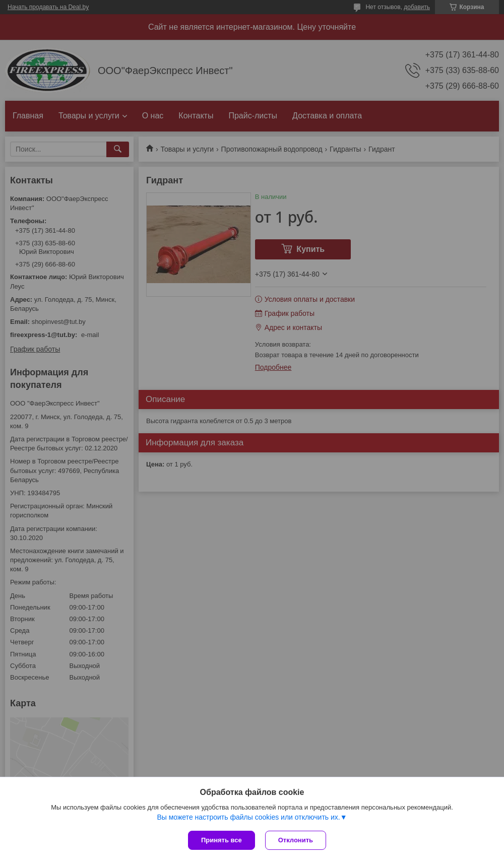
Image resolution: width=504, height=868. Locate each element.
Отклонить (296, 840)
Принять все (222, 840)
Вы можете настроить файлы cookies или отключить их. (248, 817)
